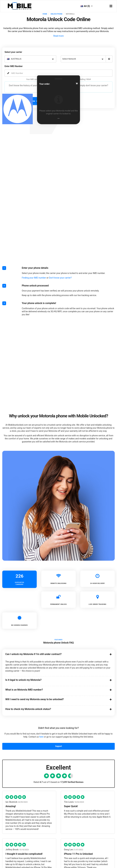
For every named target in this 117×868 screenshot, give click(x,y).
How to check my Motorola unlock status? (56, 709)
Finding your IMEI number (34, 278)
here (41, 737)
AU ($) (87, 6)
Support (58, 746)
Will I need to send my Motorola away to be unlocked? (56, 699)
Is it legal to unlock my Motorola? (56, 680)
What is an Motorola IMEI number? (56, 690)
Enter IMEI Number (14, 66)
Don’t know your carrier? (60, 278)
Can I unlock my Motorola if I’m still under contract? (56, 654)
